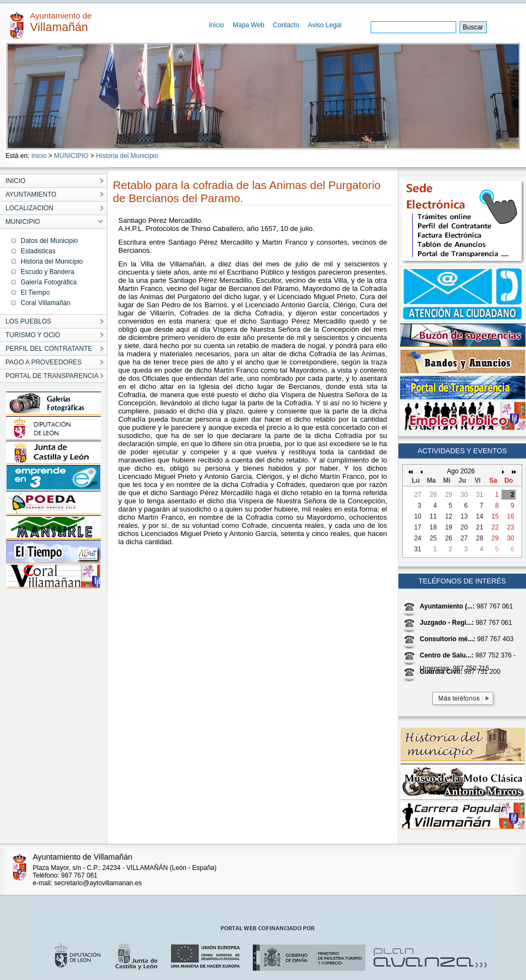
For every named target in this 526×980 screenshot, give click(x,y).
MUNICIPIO (71, 156)
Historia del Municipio (127, 156)
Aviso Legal (325, 25)
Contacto (286, 25)
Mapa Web (249, 25)
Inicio (216, 25)
